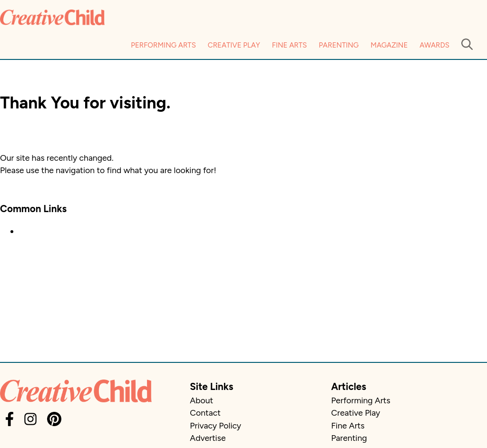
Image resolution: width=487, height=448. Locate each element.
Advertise (208, 438)
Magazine (389, 45)
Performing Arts (163, 45)
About (201, 400)
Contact (205, 413)
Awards (434, 45)
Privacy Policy (215, 425)
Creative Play (234, 45)
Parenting (339, 45)
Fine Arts (289, 45)
